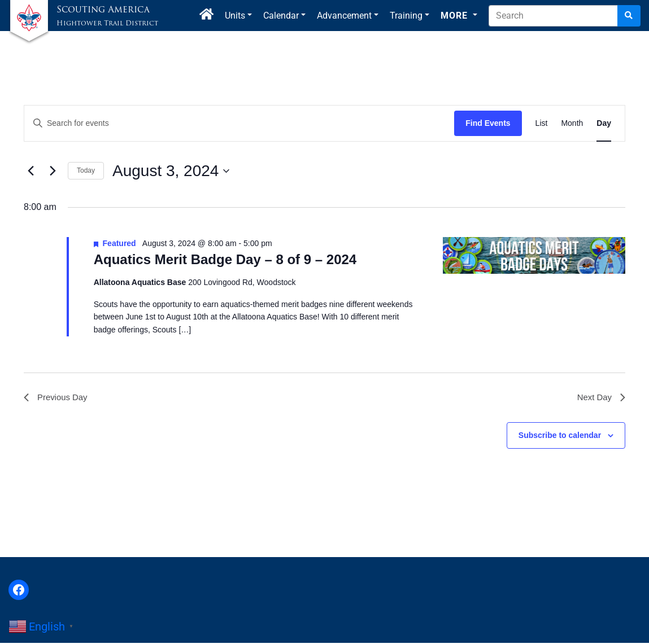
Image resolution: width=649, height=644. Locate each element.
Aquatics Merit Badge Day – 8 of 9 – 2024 (225, 259)
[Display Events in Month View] (572, 123)
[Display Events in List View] (542, 123)
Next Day (600, 398)
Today (86, 170)
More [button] (456, 16)
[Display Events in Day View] (604, 123)
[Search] (629, 16)
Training (406, 16)
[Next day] (53, 171)
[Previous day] (31, 171)
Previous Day (57, 398)
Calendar (281, 16)
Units (235, 16)
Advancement (344, 16)
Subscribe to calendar (560, 437)
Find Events (488, 123)
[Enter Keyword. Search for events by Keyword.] (239, 123)
